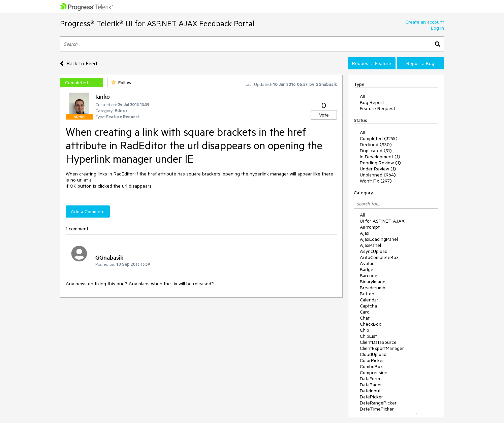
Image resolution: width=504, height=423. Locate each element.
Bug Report (372, 102)
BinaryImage (373, 282)
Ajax (365, 233)
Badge (367, 269)
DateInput (370, 391)
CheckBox (370, 324)
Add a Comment (88, 211)
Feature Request (377, 108)
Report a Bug (420, 63)
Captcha (368, 306)
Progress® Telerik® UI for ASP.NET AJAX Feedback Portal (157, 23)
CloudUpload (373, 354)
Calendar (369, 300)
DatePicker (371, 397)
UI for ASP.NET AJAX (382, 221)
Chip (365, 330)
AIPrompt (370, 227)
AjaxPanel (370, 245)
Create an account (425, 22)
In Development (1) (380, 157)
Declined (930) (376, 144)
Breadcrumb (373, 288)
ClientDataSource (378, 342)
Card (365, 312)
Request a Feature (372, 63)
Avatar (367, 263)
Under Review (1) (378, 169)
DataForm (370, 379)
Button (367, 294)
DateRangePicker (378, 403)
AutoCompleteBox (379, 257)
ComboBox (371, 366)
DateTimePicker (377, 409)
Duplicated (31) (376, 151)
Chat (365, 318)
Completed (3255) (379, 138)
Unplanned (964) (378, 175)
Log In (437, 28)
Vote (324, 115)
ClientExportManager (382, 348)
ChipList (368, 336)
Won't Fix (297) (376, 181)
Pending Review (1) (380, 163)
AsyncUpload (374, 251)
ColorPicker (372, 360)
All (363, 96)
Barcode (369, 275)
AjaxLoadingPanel (379, 239)
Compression (374, 372)
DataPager (371, 385)
